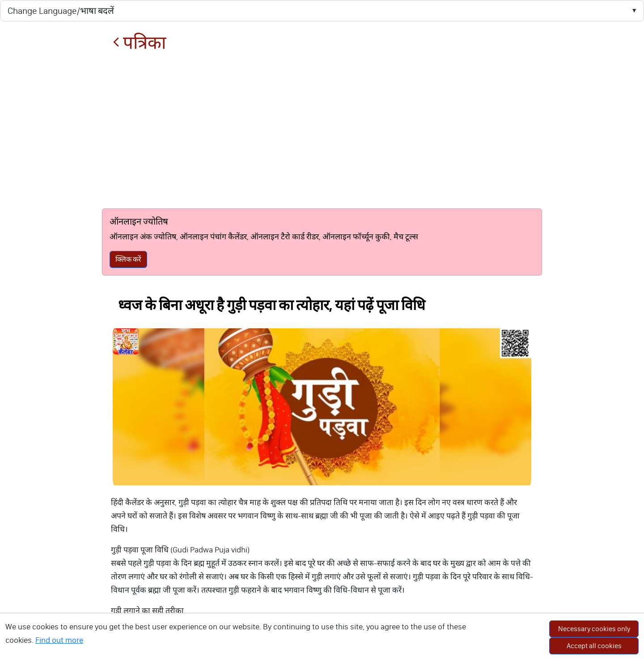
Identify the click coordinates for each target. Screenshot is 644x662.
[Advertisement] (322, 131)
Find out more (59, 640)
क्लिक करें (128, 259)
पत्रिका (139, 43)
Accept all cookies (594, 646)
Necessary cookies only (594, 629)
